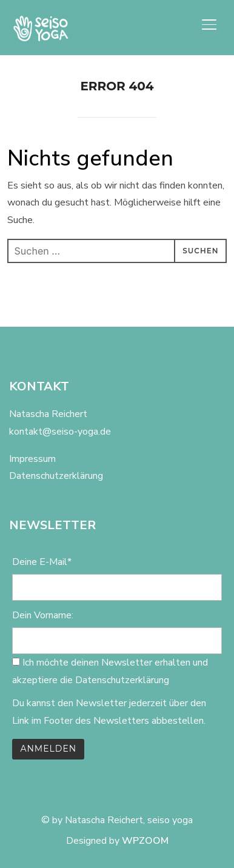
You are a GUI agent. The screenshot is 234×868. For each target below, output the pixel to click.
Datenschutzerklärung (56, 476)
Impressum (32, 459)
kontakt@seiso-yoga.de (60, 432)
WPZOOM (145, 841)
